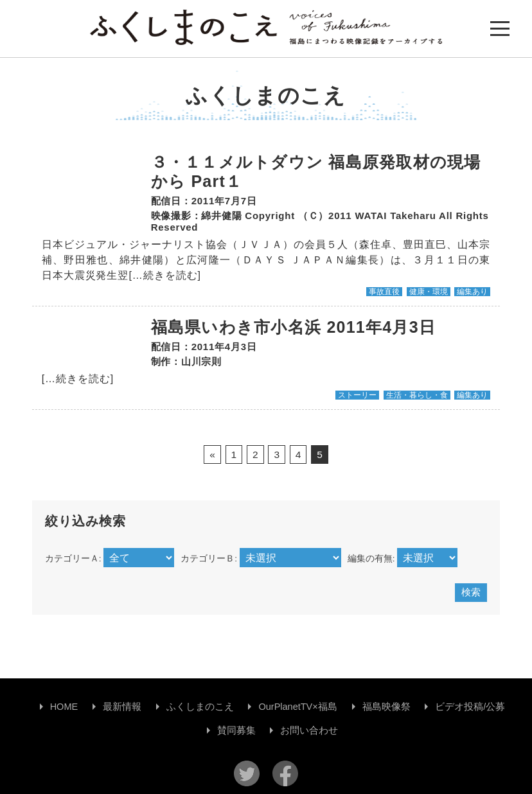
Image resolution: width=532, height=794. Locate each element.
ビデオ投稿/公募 (470, 707)
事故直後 (384, 292)
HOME (64, 707)
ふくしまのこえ (200, 707)
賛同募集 (236, 730)
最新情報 (122, 707)
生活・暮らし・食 (417, 395)
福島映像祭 (386, 707)
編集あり (472, 292)
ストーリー (357, 395)
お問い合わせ (309, 730)
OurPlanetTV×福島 (297, 707)
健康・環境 (429, 292)
